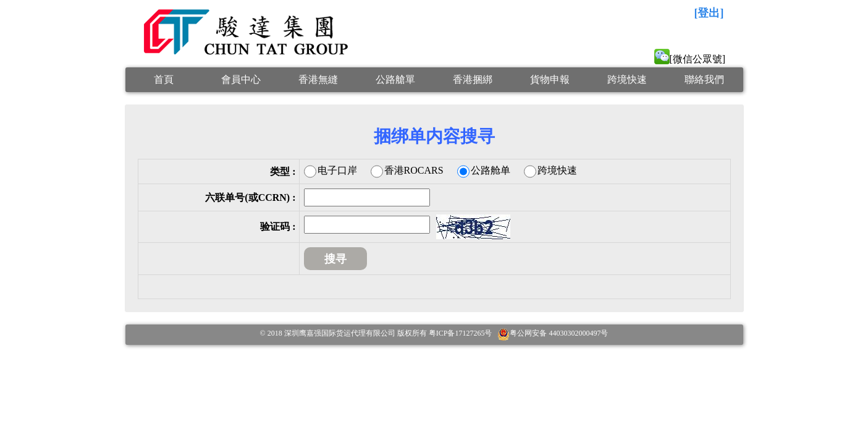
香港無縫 (318, 79)
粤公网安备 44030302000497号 (559, 333)
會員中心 (241, 79)
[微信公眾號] (690, 59)
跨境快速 (627, 79)
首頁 (164, 79)
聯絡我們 (704, 79)
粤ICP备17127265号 (461, 333)
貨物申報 (550, 79)
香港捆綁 (473, 79)
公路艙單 (395, 79)
